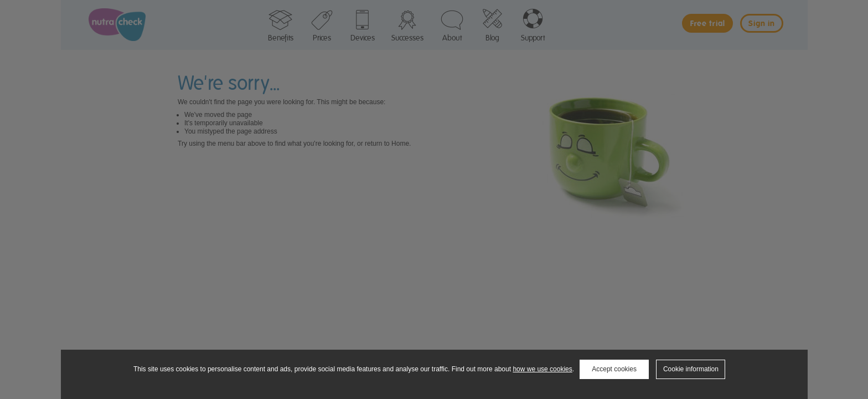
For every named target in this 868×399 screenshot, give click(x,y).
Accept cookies (614, 369)
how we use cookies (542, 369)
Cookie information (691, 369)
